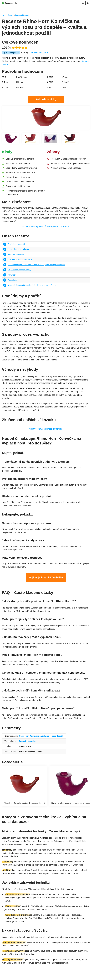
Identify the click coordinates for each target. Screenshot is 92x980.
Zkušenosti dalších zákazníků (20, 260)
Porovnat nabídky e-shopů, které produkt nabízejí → (46, 227)
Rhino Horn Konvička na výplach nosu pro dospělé (42, 737)
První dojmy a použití (16, 244)
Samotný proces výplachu (18, 250)
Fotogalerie (12, 280)
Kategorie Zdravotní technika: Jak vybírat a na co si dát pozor (33, 286)
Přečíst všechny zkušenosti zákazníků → (46, 430)
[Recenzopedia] (10, 3)
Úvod (4, 15)
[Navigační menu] (83, 3)
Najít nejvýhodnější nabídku (46, 579)
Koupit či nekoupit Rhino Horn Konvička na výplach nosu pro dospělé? (36, 265)
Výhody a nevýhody (16, 255)
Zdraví (11, 15)
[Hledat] (88, 3)
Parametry (12, 275)
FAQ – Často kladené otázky (19, 270)
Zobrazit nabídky (46, 99)
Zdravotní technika (23, 15)
